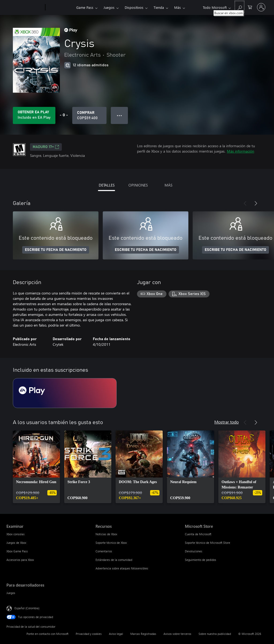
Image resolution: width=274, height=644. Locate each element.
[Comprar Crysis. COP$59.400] (89, 115)
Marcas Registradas (143, 634)
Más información (241, 151)
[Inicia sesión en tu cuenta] (261, 7)
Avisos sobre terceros (177, 634)
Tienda (159, 7)
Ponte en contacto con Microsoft (47, 634)
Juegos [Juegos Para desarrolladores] (11, 593)
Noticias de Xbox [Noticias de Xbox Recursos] (106, 534)
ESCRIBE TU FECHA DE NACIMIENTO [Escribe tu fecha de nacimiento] (56, 250)
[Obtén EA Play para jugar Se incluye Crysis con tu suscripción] (34, 115)
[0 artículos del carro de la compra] (250, 7)
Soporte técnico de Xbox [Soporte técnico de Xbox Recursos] (111, 543)
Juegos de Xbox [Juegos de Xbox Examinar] (16, 543)
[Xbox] (60, 7)
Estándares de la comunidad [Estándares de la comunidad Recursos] (114, 560)
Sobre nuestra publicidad (215, 634)
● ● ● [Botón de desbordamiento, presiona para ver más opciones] (119, 115)
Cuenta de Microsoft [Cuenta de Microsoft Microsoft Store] (198, 534)
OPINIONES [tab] (138, 185)
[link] (36, 467)
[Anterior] (245, 203)
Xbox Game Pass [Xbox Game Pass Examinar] (17, 551)
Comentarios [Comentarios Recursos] (104, 551)
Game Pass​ (85, 7)
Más (178, 7)
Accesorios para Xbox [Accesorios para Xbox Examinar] (20, 560)
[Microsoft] (25, 7)
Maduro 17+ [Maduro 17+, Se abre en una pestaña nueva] (46, 147)
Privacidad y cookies (89, 634)
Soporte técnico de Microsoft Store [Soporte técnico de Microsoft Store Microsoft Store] (208, 543)
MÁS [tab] (168, 185)
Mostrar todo (227, 422)
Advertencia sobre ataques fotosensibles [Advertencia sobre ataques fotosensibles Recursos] (122, 568)
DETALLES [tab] (107, 185)
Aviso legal (116, 634)
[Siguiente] (256, 203)
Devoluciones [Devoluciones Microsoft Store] (194, 551)
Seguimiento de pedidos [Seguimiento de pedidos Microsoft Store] (201, 560)
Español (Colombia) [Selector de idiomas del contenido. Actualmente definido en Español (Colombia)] (27, 608)
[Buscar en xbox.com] (239, 7)
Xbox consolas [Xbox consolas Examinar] (16, 534)
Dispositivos (134, 7)
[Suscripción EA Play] (65, 393)
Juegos (109, 7)
